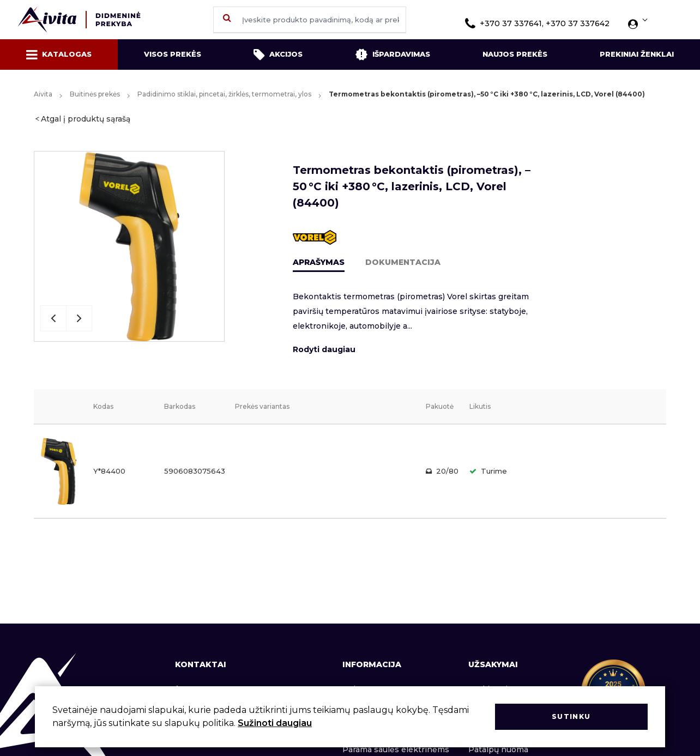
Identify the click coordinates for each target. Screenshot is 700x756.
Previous (53, 318)
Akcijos (278, 55)
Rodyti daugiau (324, 349)
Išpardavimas (393, 55)
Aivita (43, 94)
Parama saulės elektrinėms (396, 749)
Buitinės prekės (95, 94)
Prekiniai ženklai (637, 54)
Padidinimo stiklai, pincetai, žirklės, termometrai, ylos (224, 94)
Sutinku (571, 716)
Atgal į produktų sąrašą (86, 119)
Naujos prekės (515, 54)
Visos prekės (173, 54)
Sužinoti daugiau (275, 723)
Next (79, 318)
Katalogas (59, 55)
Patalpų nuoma (498, 749)
